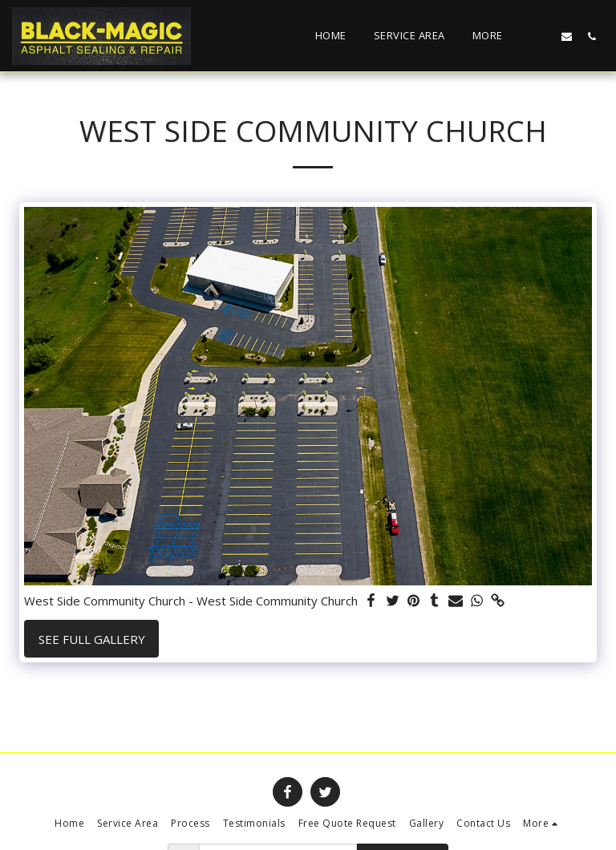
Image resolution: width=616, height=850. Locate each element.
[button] (542, 36)
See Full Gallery (92, 639)
